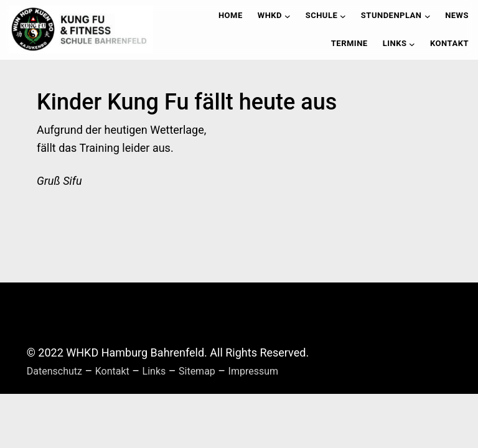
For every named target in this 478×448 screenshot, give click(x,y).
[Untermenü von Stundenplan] (428, 16)
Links (154, 371)
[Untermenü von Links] (412, 44)
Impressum (254, 371)
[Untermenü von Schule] (343, 16)
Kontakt (112, 371)
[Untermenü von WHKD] (288, 16)
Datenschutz (54, 371)
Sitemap (197, 371)
